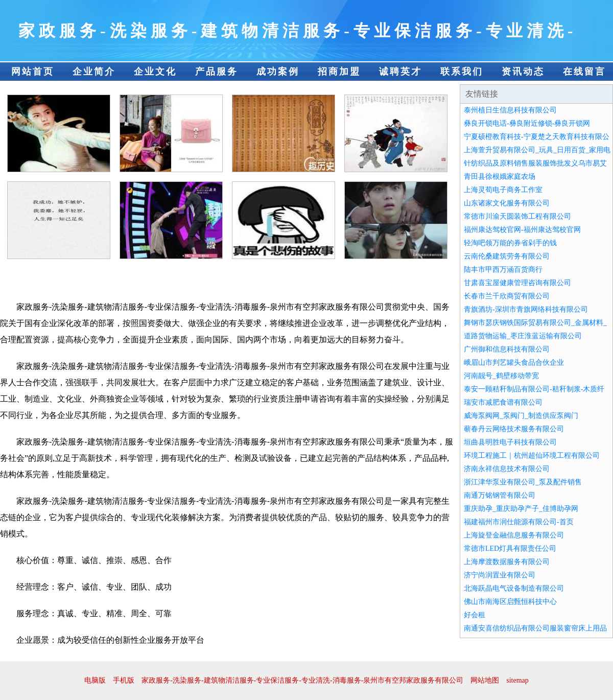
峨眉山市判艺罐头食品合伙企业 (514, 363)
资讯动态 (523, 72)
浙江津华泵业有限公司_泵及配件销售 (523, 482)
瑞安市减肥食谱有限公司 (503, 402)
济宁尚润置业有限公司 (500, 575)
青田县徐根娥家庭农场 (500, 177)
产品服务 (217, 72)
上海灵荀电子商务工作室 (503, 190)
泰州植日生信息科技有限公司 (510, 110)
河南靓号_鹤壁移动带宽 (501, 376)
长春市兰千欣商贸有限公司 (507, 296)
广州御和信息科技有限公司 (507, 349)
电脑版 (95, 680)
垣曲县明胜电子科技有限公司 (510, 442)
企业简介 (94, 72)
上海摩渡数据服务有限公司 (507, 562)
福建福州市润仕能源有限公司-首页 (519, 522)
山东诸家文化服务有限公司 (507, 203)
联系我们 (462, 72)
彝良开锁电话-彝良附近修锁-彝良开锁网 (527, 123)
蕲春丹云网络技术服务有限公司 (514, 429)
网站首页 (33, 72)
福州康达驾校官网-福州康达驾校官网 (522, 230)
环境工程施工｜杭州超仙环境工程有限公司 (532, 456)
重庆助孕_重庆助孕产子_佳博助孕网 (521, 509)
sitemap (517, 680)
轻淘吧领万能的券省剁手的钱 (510, 243)
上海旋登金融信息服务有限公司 (514, 535)
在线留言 (584, 72)
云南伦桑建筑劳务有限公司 (507, 256)
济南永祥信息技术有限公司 (507, 469)
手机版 (124, 680)
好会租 (475, 615)
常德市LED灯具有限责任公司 (510, 549)
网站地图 (485, 680)
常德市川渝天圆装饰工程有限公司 (517, 216)
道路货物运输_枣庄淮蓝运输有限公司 (523, 336)
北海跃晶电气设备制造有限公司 (514, 588)
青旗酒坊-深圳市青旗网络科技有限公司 (526, 309)
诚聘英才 (400, 72)
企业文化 (155, 72)
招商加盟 (339, 72)
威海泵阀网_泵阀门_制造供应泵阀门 (521, 416)
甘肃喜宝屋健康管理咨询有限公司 (517, 283)
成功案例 (278, 72)
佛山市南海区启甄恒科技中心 (510, 602)
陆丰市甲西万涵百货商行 (503, 270)
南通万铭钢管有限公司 (500, 495)
